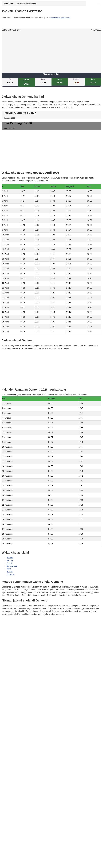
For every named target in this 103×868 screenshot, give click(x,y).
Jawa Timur (9, 3)
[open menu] (99, 4)
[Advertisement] (51, 52)
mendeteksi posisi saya (60, 18)
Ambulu (10, 558)
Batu (9, 569)
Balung (10, 561)
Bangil (9, 563)
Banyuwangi (12, 566)
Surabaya (11, 574)
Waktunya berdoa (20, 621)
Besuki (10, 572)
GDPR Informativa (10, 626)
